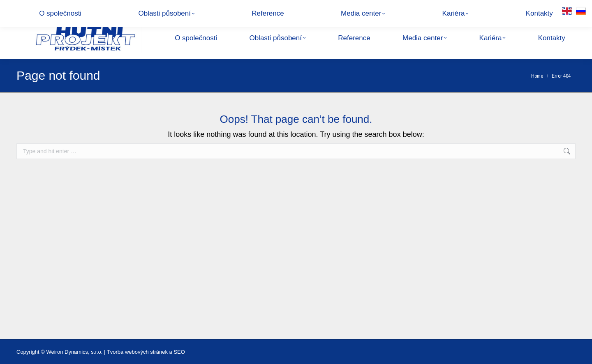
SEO (179, 352)
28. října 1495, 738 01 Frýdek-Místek (182, 8)
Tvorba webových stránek (137, 352)
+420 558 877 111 (48, 8)
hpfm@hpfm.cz (106, 8)
